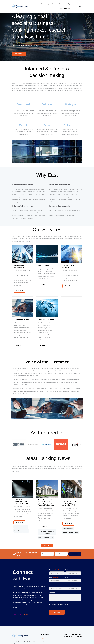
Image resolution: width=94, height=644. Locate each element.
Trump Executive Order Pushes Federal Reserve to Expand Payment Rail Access (46, 483)
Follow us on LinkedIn (81, 638)
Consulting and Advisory (75, 265)
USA (49, 508)
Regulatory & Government (48, 505)
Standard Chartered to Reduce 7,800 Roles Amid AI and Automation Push (77, 483)
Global (68, 508)
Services (50, 4)
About (32, 4)
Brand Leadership (59, 4)
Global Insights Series (43, 311)
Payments (38, 505)
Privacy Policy (30, 638)
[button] (91, 4)
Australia (6, 508)
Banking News (8, 583)
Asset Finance (8, 505)
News (37, 4)
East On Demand (41, 265)
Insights (43, 4)
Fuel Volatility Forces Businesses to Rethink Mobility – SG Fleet (16, 483)
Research (15, 505)
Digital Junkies (61, 636)
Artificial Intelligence (71, 505)
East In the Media (72, 4)
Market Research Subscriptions (16, 265)
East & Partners (23, 505)
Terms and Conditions (40, 638)
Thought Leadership (12, 311)
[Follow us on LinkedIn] (89, 638)
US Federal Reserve (41, 508)
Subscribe (16, 583)
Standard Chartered (83, 505)
